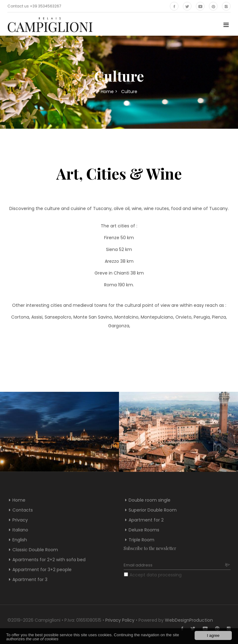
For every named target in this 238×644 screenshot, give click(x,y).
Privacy (20, 520)
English (20, 540)
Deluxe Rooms (144, 530)
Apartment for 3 (30, 579)
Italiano (20, 530)
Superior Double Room (153, 510)
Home (107, 92)
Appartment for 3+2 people (42, 570)
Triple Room (141, 540)
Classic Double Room (35, 550)
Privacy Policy (120, 620)
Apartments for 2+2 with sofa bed (49, 560)
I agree (213, 635)
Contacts (23, 510)
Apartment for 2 (146, 520)
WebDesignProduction (189, 620)
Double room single (150, 500)
